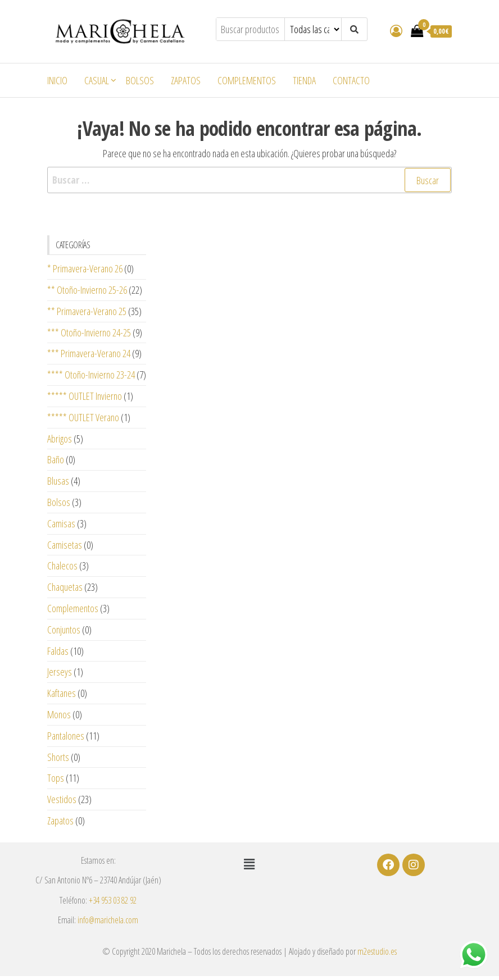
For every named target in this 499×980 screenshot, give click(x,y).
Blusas (58, 481)
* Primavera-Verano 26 (85, 268)
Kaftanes (62, 693)
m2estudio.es (377, 951)
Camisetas (65, 545)
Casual (97, 80)
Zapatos (186, 80)
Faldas (58, 651)
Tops (56, 778)
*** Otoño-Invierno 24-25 (89, 332)
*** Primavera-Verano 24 (89, 353)
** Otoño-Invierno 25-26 (87, 290)
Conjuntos (64, 630)
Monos (59, 714)
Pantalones (66, 736)
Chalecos (62, 566)
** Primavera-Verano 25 (87, 311)
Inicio (57, 80)
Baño (56, 459)
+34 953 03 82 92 (113, 900)
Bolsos (140, 80)
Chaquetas (65, 587)
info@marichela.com (108, 920)
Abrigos (60, 439)
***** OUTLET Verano (83, 417)
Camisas (61, 523)
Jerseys (60, 672)
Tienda (304, 80)
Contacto (351, 80)
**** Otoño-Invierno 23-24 (91, 375)
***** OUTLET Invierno (85, 396)
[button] (249, 864)
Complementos (247, 80)
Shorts (58, 757)
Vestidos (62, 799)
